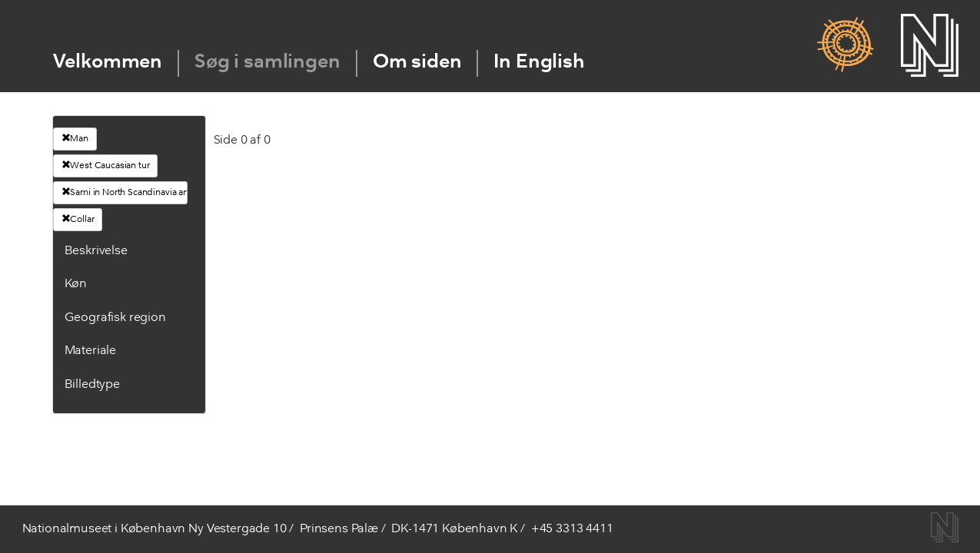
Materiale (91, 351)
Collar (78, 219)
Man (75, 138)
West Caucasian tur (106, 165)
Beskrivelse (96, 251)
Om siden (417, 63)
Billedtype (92, 385)
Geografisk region (115, 318)
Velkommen (108, 63)
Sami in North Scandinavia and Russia (125, 192)
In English (539, 63)
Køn (76, 284)
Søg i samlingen (267, 63)
